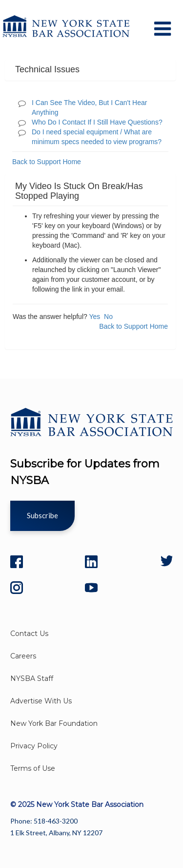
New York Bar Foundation (54, 723)
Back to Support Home (47, 162)
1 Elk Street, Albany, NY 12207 (56, 833)
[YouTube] (91, 588)
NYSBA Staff (32, 678)
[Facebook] (17, 562)
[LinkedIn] (91, 562)
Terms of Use (33, 768)
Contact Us (29, 634)
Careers (23, 656)
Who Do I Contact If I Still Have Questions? (97, 122)
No (108, 317)
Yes (94, 317)
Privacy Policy (34, 746)
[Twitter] (166, 562)
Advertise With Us (41, 701)
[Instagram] (17, 588)
